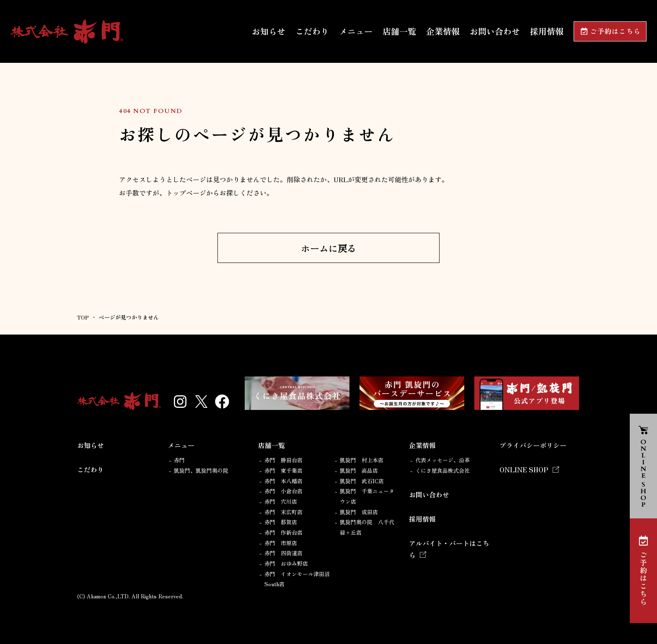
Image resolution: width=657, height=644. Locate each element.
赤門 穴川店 (281, 501)
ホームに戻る (328, 248)
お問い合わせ (495, 31)
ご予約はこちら (615, 32)
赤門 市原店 (281, 543)
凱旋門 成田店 (359, 512)
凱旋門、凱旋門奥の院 (201, 470)
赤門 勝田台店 (283, 460)
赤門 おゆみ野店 (286, 563)
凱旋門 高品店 (359, 470)
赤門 (179, 460)
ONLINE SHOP (524, 469)
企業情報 (443, 31)
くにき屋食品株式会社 (442, 470)
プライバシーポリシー (533, 445)
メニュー (356, 31)
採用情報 (547, 31)
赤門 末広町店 (283, 512)
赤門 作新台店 (283, 532)
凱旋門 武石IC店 (362, 481)
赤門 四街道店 (283, 553)
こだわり (312, 31)
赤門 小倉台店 (283, 491)
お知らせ (269, 31)
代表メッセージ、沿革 (442, 460)
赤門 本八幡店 (283, 481)
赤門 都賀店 (281, 522)
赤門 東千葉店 (283, 470)
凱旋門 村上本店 (362, 460)
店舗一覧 (399, 31)
